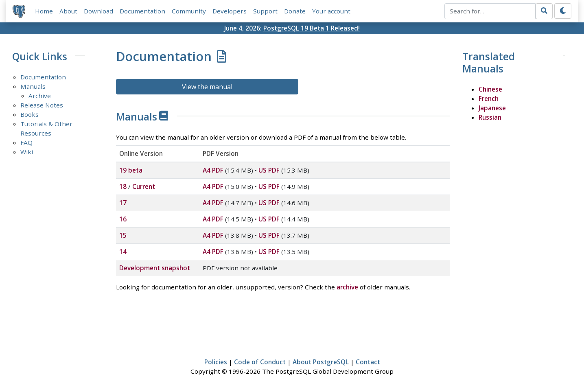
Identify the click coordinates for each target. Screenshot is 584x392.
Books (30, 114)
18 (123, 186)
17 (123, 203)
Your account (331, 11)
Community (189, 11)
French (489, 99)
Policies (216, 362)
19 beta (131, 170)
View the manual (207, 87)
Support (265, 11)
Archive (40, 96)
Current (144, 186)
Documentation (142, 11)
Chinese (490, 89)
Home (44, 11)
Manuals (33, 86)
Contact (368, 362)
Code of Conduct (260, 362)
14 (123, 252)
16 (123, 219)
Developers (230, 11)
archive (347, 287)
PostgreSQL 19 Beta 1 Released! (312, 28)
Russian (490, 117)
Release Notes (42, 105)
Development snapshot (155, 268)
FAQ (26, 142)
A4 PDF (213, 170)
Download (98, 11)
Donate (295, 11)
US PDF (269, 170)
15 (123, 235)
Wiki (27, 152)
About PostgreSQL (321, 362)
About (68, 11)
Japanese (492, 108)
